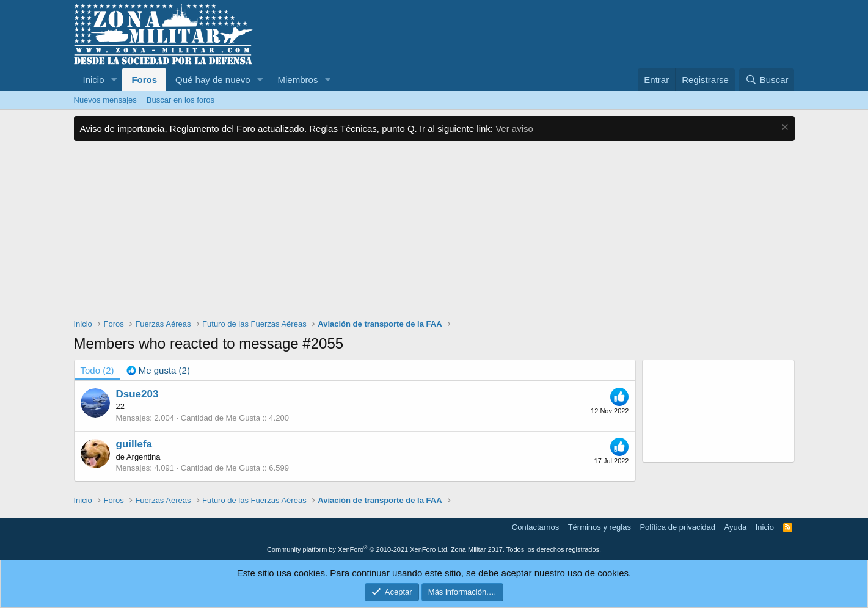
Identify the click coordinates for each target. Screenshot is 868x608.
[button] (114, 80)
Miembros (298, 80)
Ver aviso (514, 128)
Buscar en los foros (181, 100)
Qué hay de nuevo (213, 80)
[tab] (158, 370)
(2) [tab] (97, 370)
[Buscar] (767, 80)
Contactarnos (535, 527)
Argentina (144, 457)
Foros (144, 80)
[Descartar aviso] (783, 128)
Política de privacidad (677, 527)
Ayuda (736, 527)
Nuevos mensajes (105, 100)
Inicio (94, 80)
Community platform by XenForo (358, 549)
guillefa (134, 444)
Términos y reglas (600, 527)
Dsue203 (137, 394)
